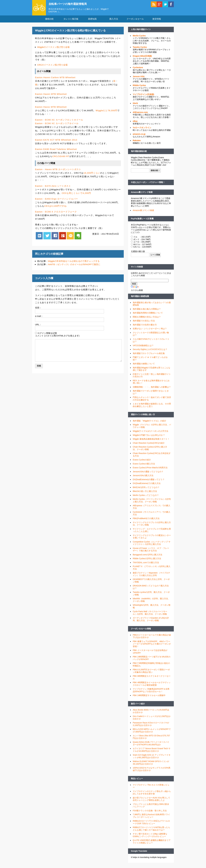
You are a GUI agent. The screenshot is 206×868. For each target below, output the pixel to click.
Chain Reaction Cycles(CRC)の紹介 (149, 444)
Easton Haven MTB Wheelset (51, 95)
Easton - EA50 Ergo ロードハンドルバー (57, 200)
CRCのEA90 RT (61, 157)
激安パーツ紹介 (138, 705)
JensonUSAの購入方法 (143, 476)
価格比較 (49, 20)
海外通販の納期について (144, 365)
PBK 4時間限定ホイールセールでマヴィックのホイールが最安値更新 (152, 685)
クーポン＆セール (135, 20)
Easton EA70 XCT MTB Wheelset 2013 (56, 141)
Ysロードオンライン (142, 129)
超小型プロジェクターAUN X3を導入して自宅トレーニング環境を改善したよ (151, 800)
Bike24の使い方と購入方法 (145, 492)
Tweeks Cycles (140, 48)
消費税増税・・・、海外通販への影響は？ (152, 388)
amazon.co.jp (139, 135)
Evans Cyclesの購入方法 (144, 465)
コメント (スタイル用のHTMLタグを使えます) (57, 337)
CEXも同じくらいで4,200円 (76, 194)
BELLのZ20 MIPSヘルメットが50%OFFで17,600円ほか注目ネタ (152, 731)
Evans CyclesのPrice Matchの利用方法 (150, 469)
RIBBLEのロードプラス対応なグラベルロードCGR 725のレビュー (151, 823)
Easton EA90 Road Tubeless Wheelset (56, 150)
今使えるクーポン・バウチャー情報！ (148, 183)
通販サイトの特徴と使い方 (143, 415)
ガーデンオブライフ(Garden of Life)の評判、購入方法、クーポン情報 (151, 620)
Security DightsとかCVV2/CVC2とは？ (150, 350)
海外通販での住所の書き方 (145, 326)
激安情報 (157, 20)
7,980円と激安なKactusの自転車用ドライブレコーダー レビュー (151, 817)
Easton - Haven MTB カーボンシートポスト (58, 170)
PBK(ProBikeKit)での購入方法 (146, 519)
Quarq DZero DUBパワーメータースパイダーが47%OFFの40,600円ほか (151, 744)
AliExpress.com (140, 113)
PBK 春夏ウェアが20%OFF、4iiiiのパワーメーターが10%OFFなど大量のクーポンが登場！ (152, 645)
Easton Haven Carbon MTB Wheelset (55, 78)
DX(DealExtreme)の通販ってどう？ (149, 480)
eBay (135, 122)
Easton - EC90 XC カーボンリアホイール (57, 124)
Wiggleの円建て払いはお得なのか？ (149, 436)
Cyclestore (138, 68)
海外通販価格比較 (139, 152)
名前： (38, 308)
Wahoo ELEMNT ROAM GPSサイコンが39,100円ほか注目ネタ (151, 764)
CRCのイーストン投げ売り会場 (52, 66)
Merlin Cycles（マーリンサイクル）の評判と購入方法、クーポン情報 (152, 501)
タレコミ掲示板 (71, 20)
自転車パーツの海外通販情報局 (69, 4)
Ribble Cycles (139, 86)
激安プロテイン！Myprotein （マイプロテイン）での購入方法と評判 (151, 575)
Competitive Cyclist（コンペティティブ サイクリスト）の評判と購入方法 (152, 544)
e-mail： (39, 317)
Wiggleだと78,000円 (106, 111)
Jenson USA (139, 77)
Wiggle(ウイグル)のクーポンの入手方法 (150, 432)
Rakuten (137, 141)
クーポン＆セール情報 (141, 630)
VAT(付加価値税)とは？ (143, 346)
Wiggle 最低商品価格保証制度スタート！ (151, 440)
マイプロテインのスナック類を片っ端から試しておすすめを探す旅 (152, 793)
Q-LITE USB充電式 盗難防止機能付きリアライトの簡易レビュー (152, 843)
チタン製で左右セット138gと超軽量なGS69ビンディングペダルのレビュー (150, 836)
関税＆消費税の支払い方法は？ (147, 318)
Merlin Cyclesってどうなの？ (146, 496)
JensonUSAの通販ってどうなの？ (148, 472)
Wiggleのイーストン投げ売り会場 (53, 48)
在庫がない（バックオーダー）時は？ (150, 330)
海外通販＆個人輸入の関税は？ (147, 310)
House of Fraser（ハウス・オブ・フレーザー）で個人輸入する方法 (151, 550)
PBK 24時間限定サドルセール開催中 (149, 696)
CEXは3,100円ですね (55, 207)
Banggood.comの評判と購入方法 (147, 555)
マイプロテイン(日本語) (143, 95)
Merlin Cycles (139, 37)
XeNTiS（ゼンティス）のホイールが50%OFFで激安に (74, 265)
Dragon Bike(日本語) (142, 57)
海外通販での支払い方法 (144, 322)
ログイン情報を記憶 (47, 334)
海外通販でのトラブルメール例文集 (149, 354)
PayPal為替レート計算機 (142, 219)
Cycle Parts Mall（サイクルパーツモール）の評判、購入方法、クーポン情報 (150, 614)
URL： (38, 325)
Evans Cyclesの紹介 (142, 461)
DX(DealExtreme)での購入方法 (147, 484)
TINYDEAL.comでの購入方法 (146, 563)
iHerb (135, 104)
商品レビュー (137, 780)
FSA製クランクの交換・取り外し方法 (150, 811)
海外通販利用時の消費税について (148, 314)
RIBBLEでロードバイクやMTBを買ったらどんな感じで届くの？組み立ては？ (151, 830)
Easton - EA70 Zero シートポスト (53, 187)
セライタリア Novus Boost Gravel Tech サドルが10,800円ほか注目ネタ (152, 751)
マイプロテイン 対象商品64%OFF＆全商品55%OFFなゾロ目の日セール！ (151, 691)
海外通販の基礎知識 (140, 297)
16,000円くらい (92, 174)
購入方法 (114, 20)
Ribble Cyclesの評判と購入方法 (147, 559)
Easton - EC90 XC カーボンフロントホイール (59, 121)
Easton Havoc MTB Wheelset (51, 108)
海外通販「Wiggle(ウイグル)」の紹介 (149, 422)
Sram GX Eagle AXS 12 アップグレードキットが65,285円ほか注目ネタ (152, 757)
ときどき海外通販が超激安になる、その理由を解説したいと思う (152, 406)
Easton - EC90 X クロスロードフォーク (56, 213)
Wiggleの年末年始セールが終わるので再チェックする (74, 262)
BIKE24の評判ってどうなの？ (146, 488)
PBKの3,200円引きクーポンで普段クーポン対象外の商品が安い (151, 672)
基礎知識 (92, 20)
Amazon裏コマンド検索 (142, 193)
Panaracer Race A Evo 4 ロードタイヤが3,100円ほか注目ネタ (151, 725)
